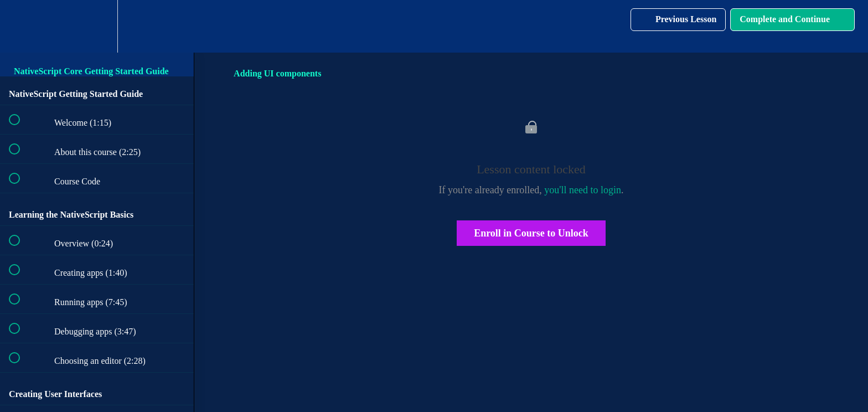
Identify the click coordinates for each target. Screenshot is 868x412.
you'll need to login (583, 190)
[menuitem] (97, 26)
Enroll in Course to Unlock (531, 233)
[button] (20, 26)
